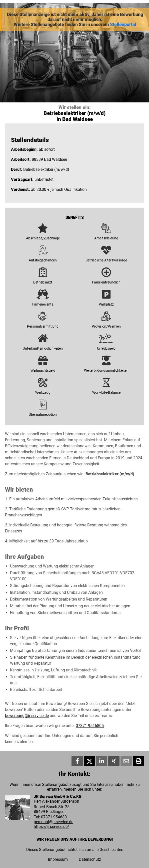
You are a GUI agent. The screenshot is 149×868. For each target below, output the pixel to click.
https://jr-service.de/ (51, 827)
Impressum (58, 859)
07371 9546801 (55, 817)
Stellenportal (123, 25)
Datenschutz (90, 859)
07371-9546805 (90, 726)
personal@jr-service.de (53, 822)
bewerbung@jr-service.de (27, 716)
